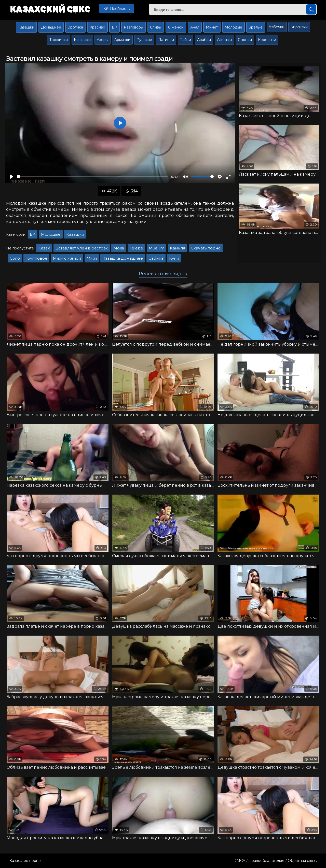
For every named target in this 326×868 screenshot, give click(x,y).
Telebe (136, 248)
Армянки (122, 40)
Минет (212, 27)
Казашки (26, 27)
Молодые (233, 27)
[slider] (92, 177)
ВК (114, 27)
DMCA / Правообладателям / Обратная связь (275, 861)
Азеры (103, 40)
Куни (174, 258)
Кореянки (267, 40)
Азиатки (224, 40)
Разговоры (134, 27)
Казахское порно (25, 861)
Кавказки (82, 40)
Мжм (92, 258)
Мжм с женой (67, 258)
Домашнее (51, 27)
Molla (119, 248)
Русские (144, 40)
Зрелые (256, 27)
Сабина (156, 258)
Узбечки (277, 27)
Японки (245, 40)
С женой (176, 27)
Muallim (157, 248)
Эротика (75, 27)
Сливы (156, 27)
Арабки (204, 40)
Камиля (178, 248)
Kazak (44, 248)
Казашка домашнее (123, 258)
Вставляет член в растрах (82, 248)
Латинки (166, 40)
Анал (195, 27)
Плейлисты (117, 8)
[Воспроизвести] (11, 177)
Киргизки (299, 27)
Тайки (186, 40)
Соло (15, 258)
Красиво (97, 27)
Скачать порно (206, 248)
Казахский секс (50, 9)
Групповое (36, 258)
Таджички (59, 40)
